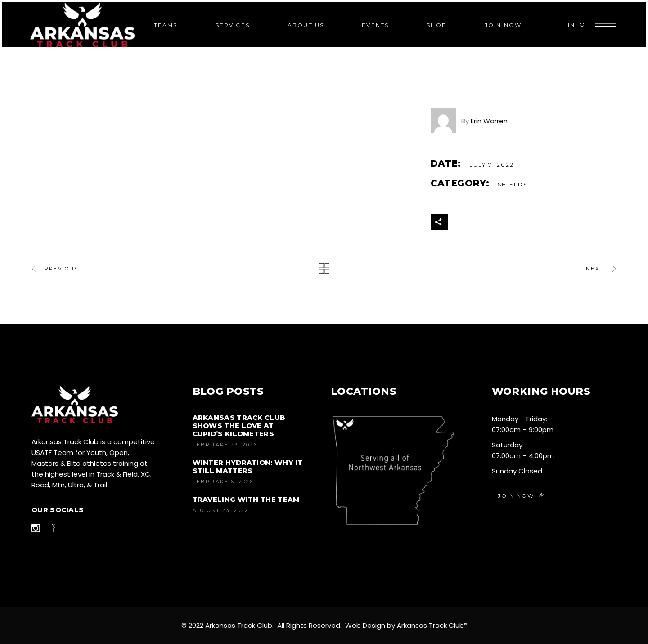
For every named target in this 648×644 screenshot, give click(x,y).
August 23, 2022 (221, 510)
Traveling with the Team (246, 499)
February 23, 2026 (225, 445)
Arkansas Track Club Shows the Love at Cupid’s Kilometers (239, 426)
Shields (513, 184)
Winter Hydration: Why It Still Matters (248, 466)
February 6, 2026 (223, 482)
